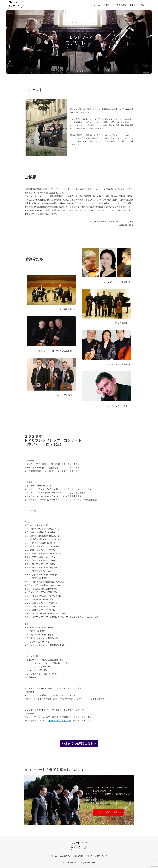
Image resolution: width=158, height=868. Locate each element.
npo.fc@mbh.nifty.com (59, 720)
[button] (76, 71)
